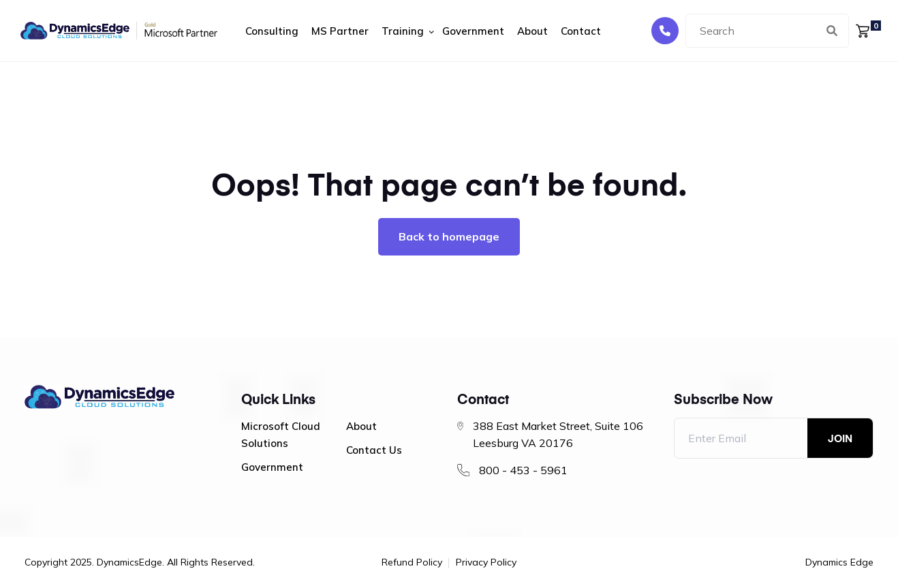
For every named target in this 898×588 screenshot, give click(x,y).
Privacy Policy (486, 563)
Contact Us (374, 450)
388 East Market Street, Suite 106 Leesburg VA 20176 (558, 434)
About (532, 31)
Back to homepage (449, 236)
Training (403, 31)
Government (473, 31)
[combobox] (767, 31)
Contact (581, 31)
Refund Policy (412, 563)
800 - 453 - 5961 (523, 470)
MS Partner (340, 31)
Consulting (272, 31)
